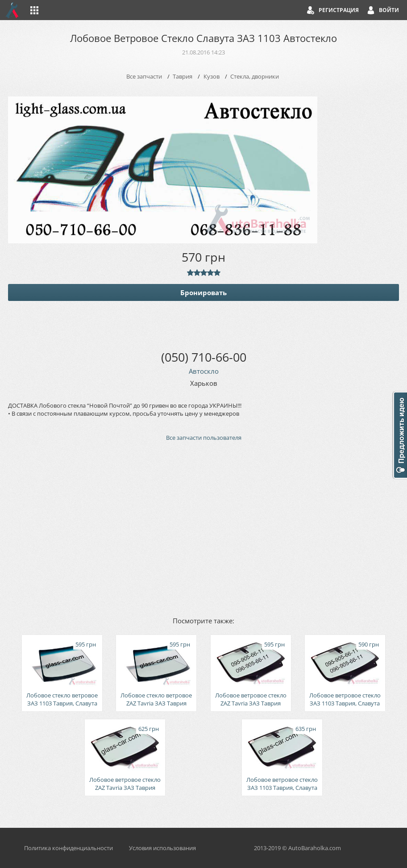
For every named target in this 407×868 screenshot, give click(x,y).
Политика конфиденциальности (69, 848)
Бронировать (203, 292)
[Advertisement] (203, 528)
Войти (389, 10)
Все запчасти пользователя (204, 438)
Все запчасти (144, 76)
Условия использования (162, 848)
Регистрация (339, 10)
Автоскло (204, 371)
